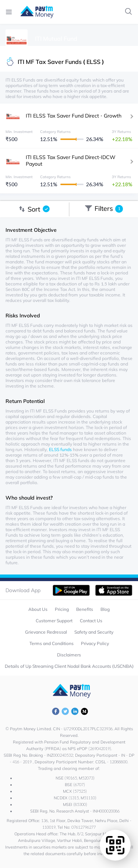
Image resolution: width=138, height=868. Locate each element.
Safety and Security (94, 632)
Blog (105, 609)
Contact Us (91, 621)
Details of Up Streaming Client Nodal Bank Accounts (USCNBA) (69, 666)
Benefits (85, 609)
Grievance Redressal (46, 632)
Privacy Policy (95, 643)
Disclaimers (69, 655)
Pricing (62, 609)
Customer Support (54, 621)
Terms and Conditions (52, 643)
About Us (38, 609)
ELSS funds (60, 449)
